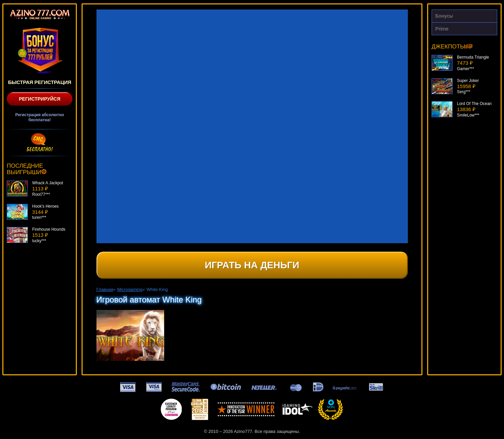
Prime (442, 29)
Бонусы (444, 16)
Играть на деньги (252, 265)
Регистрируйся (40, 99)
